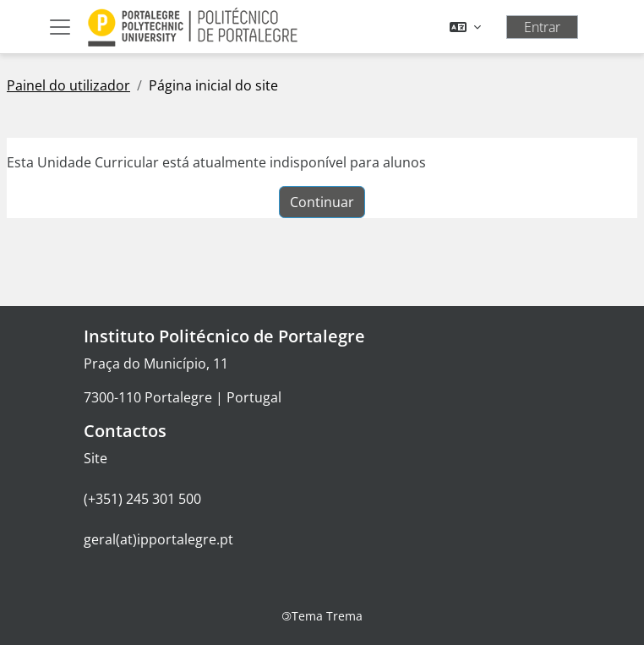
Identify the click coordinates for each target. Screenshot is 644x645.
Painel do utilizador (68, 85)
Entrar (542, 27)
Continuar (322, 202)
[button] (465, 27)
